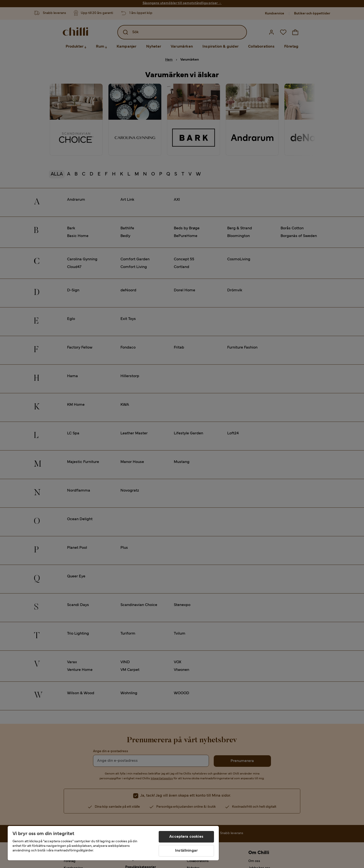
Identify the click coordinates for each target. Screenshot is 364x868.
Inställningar (186, 851)
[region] (113, 843)
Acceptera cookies (186, 837)
